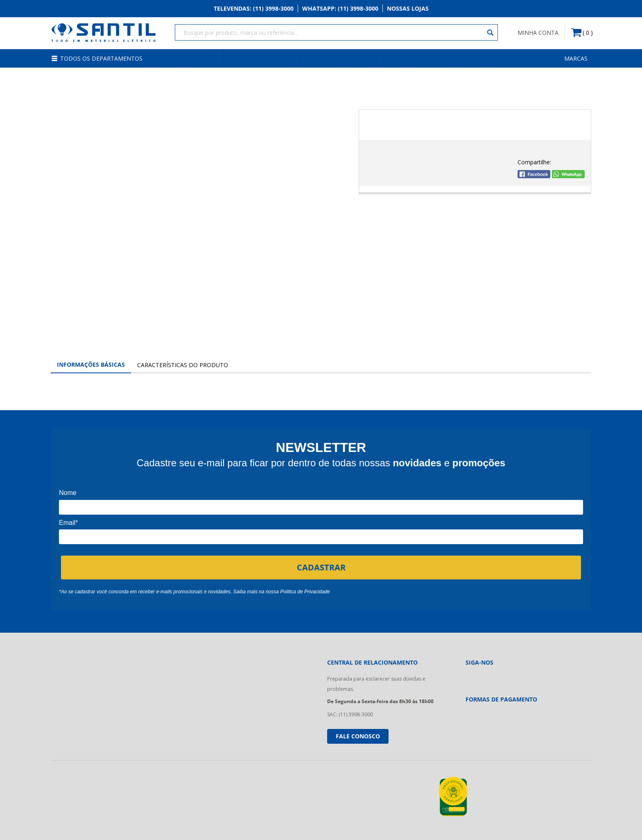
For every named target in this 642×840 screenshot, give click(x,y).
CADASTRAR (321, 566)
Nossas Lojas (408, 9)
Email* (68, 521)
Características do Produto (183, 364)
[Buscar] (491, 33)
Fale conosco (358, 735)
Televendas (254, 9)
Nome (68, 492)
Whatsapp (340, 9)
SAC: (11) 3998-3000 (350, 714)
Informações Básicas (91, 364)
